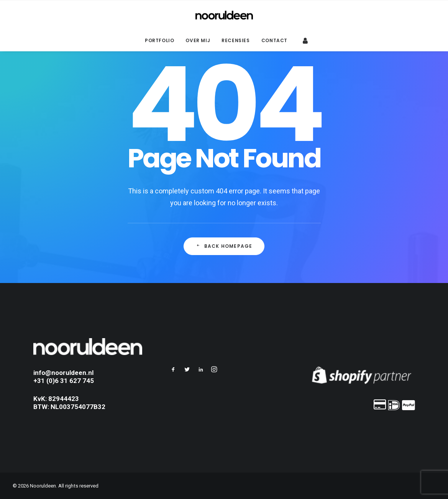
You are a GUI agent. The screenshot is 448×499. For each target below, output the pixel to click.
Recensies (235, 40)
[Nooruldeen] (224, 15)
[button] (173, 370)
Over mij (198, 40)
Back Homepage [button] (224, 246)
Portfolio (159, 40)
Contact (274, 40)
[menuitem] (159, 41)
